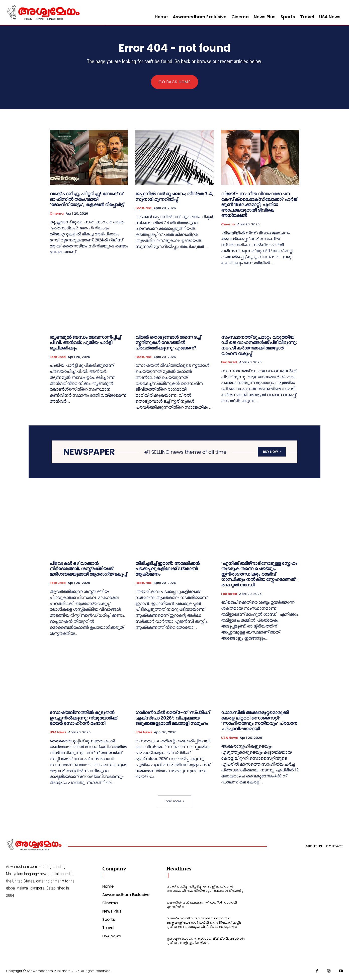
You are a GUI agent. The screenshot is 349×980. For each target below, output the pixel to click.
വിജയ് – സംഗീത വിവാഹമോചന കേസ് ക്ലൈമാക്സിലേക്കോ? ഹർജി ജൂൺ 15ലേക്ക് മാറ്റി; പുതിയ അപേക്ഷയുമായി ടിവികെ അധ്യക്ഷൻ (260, 205)
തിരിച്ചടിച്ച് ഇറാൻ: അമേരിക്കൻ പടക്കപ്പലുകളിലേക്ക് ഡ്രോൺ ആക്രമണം (167, 568)
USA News (58, 732)
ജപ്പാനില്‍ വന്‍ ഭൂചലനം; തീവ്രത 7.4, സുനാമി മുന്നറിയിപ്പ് (174, 197)
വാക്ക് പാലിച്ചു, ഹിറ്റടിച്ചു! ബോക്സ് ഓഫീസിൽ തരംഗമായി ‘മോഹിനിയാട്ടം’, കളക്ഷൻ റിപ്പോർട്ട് (87, 199)
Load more (174, 801)
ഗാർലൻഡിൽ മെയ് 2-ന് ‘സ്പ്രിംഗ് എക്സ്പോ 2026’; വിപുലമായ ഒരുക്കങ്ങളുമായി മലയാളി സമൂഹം (172, 718)
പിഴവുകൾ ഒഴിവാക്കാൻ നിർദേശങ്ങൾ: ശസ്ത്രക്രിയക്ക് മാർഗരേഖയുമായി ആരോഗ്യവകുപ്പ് (88, 568)
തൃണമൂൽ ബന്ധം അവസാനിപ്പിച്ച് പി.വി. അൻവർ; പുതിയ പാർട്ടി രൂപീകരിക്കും (85, 342)
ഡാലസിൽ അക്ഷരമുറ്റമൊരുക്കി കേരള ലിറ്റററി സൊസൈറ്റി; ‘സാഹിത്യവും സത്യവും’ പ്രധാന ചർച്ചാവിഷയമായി (259, 721)
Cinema (57, 214)
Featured (143, 208)
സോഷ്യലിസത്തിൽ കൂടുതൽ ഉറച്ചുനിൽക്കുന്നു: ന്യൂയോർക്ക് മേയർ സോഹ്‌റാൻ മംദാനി (83, 718)
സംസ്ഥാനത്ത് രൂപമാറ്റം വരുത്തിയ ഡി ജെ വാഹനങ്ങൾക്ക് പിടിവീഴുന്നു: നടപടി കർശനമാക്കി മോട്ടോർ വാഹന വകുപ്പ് (259, 345)
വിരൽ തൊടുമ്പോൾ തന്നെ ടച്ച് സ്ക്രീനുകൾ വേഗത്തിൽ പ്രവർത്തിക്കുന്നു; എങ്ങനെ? (168, 342)
